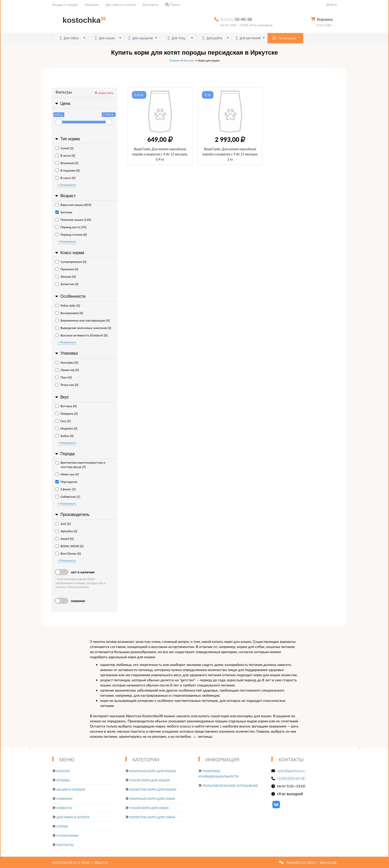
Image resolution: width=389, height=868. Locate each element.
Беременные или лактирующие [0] (83, 320)
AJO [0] (63, 524)
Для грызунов (141, 38)
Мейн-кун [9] (67, 474)
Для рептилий (248, 38)
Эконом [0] (66, 277)
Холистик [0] (67, 284)
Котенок (64, 212)
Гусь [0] (63, 421)
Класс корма (69, 253)
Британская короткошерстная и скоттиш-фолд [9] (80, 465)
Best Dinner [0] (68, 553)
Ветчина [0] (66, 406)
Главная (174, 60)
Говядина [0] (66, 413)
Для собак (69, 38)
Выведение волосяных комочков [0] (83, 328)
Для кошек (105, 38)
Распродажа (284, 38)
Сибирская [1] (68, 497)
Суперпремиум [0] (71, 262)
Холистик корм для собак (152, 817)
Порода (64, 454)
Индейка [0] (66, 428)
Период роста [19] (71, 227)
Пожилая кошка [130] (73, 220)
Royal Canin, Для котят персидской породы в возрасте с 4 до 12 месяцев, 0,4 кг (160, 154)
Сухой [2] (64, 148)
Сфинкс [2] (65, 489)
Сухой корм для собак (149, 808)
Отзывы (63, 780)
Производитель (72, 515)
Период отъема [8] (71, 235)
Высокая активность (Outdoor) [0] (81, 335)
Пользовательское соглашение (230, 786)
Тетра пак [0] (67, 385)
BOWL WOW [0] (69, 546)
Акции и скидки (65, 4)
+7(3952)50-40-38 (291, 779)
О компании (67, 836)
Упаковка (66, 353)
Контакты (151, 4)
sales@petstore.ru (291, 771)
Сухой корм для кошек (150, 780)
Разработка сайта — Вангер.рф (311, 862)
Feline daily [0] (68, 306)
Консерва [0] (67, 362)
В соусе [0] (65, 178)
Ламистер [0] (67, 370)
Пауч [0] (64, 377)
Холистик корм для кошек (153, 789)
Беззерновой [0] (69, 313)
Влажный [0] (67, 163)
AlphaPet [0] (66, 531)
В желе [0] (65, 156)
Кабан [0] (64, 436)
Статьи (62, 826)
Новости (64, 808)
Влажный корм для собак (152, 799)
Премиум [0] (67, 269)
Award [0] (64, 539)
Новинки (92, 4)
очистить (104, 93)
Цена (62, 103)
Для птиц (177, 38)
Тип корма (67, 139)
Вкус (62, 397)
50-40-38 (236, 19)
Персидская (66, 482)
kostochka (80, 20)
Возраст (65, 196)
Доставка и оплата (121, 4)
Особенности (70, 296)
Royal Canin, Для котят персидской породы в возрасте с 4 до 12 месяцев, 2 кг (230, 154)
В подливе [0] (68, 170)
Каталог (189, 60)
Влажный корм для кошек (153, 771)
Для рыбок (212, 38)
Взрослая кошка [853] (73, 205)
